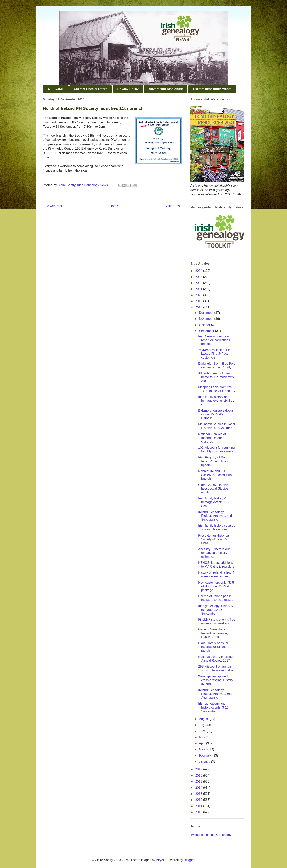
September (207, 331)
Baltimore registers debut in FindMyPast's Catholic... (216, 414)
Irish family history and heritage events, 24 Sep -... (216, 401)
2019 (199, 301)
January (205, 762)
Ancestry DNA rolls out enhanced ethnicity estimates (214, 553)
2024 (199, 271)
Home (114, 206)
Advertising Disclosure (166, 89)
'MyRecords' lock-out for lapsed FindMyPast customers (215, 354)
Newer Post (54, 206)
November (207, 319)
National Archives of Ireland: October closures (212, 438)
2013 (199, 794)
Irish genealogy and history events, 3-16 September (213, 707)
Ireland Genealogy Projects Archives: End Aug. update (215, 694)
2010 (199, 812)
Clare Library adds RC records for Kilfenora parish (214, 647)
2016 (199, 775)
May (202, 737)
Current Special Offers (91, 89)
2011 (199, 806)
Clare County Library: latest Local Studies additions (213, 489)
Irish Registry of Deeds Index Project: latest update (214, 461)
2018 (199, 307)
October (205, 325)
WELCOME (56, 89)
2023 (199, 277)
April (203, 743)
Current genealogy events (212, 89)
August (204, 719)
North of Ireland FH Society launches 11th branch (215, 475)
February (206, 755)
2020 (199, 295)
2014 (199, 788)
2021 (199, 289)
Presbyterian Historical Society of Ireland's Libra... (214, 539)
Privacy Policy (128, 89)
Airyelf (160, 860)
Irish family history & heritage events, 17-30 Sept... (215, 502)
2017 (199, 769)
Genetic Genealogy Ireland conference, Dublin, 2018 (213, 633)
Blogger (189, 860)
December (207, 313)
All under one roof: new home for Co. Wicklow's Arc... (216, 377)
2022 (199, 283)
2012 (199, 800)
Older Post (173, 206)
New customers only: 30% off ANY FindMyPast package (216, 586)
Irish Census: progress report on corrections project (214, 340)
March (204, 749)
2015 (199, 782)
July (202, 725)
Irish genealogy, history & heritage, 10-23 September (216, 610)
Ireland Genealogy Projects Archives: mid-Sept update (216, 516)
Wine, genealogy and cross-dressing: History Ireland (216, 680)
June (203, 731)
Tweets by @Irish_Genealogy (211, 835)
